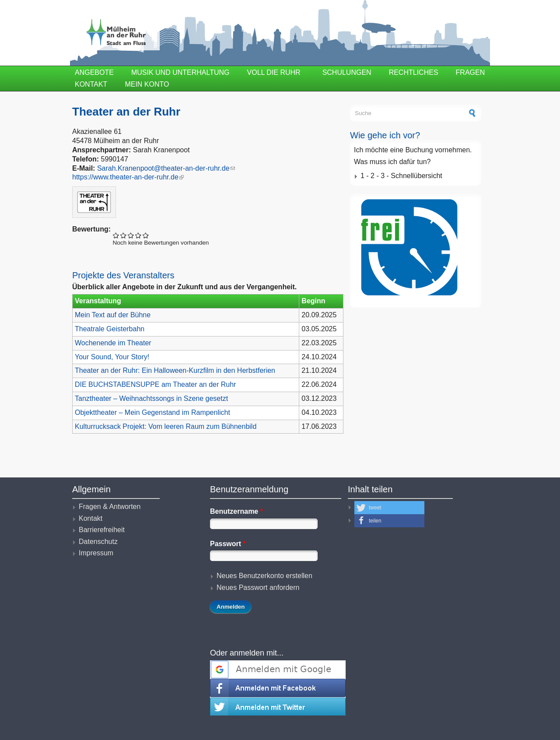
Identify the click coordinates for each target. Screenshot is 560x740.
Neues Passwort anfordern (258, 587)
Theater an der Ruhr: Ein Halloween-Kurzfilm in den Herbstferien (175, 370)
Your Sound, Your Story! (112, 357)
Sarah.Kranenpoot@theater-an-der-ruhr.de (166, 168)
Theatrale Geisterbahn (110, 329)
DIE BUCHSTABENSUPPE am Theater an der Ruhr (155, 384)
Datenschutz (98, 542)
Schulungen (347, 72)
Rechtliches (414, 72)
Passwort (228, 544)
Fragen (471, 72)
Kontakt (91, 84)
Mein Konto (147, 84)
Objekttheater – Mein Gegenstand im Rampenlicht (152, 412)
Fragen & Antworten (110, 507)
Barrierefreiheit (102, 530)
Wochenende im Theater (113, 343)
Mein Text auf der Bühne (113, 315)
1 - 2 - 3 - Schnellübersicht (401, 176)
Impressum (96, 553)
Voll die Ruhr (274, 72)
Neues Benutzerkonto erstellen (264, 576)
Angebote (94, 72)
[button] (389, 508)
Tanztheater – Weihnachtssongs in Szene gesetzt (151, 398)
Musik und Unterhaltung (180, 72)
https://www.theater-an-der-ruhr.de (128, 177)
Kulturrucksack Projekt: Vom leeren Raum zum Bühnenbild (166, 426)
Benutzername (236, 511)
